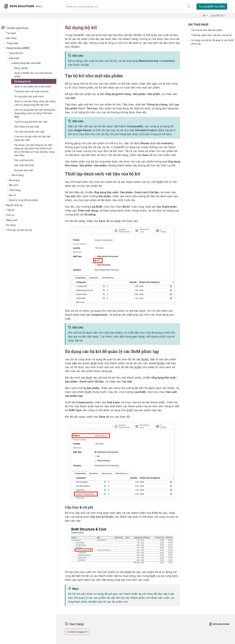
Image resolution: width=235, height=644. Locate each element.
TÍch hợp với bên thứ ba (21, 233)
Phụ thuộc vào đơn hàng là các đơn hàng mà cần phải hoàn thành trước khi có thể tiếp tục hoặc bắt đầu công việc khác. (35, 154)
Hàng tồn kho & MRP (20, 48)
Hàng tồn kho (18, 53)
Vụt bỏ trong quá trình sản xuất (33, 125)
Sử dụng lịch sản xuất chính (31, 96)
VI (204, 16)
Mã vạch (16, 189)
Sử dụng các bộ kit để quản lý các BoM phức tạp (212, 42)
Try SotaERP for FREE (212, 7)
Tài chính (13, 33)
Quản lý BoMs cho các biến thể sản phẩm (35, 75)
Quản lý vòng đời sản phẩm (26, 203)
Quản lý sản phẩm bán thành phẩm (35, 86)
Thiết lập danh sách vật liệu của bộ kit (211, 35)
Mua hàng (16, 184)
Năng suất (14, 223)
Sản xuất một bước (26, 169)
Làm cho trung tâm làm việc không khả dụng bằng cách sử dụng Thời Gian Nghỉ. (35, 117)
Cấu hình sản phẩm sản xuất (31, 135)
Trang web (14, 43)
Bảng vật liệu (23, 68)
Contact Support (77, 632)
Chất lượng (17, 194)
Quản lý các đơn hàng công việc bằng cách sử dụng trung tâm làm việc (34, 105)
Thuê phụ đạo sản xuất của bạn (33, 91)
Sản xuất (16, 58)
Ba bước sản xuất (26, 174)
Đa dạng (13, 228)
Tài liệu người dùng (19, 28)
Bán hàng (13, 38)
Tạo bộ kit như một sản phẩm (207, 30)
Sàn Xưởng (20, 179)
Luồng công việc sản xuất (28, 63)
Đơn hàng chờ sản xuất (29, 130)
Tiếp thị (12, 214)
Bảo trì (14, 199)
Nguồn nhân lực (17, 209)
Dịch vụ (12, 218)
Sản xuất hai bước (26, 164)
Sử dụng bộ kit (24, 81)
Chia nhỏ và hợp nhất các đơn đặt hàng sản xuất (34, 142)
